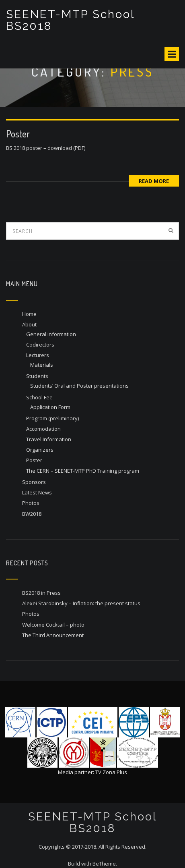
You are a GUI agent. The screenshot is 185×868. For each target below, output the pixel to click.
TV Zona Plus (111, 772)
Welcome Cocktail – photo (53, 625)
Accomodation (43, 429)
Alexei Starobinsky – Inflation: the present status (81, 603)
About (29, 324)
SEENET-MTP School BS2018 (70, 20)
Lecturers (38, 355)
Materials (42, 365)
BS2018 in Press (41, 593)
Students (37, 376)
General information (51, 334)
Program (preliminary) (52, 418)
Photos (31, 503)
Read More (154, 181)
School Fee (39, 397)
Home (29, 314)
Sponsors (34, 482)
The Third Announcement (53, 635)
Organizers (40, 450)
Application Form (50, 407)
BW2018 (32, 514)
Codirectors (40, 345)
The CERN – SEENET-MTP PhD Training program (83, 471)
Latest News (37, 492)
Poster (18, 134)
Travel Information (49, 439)
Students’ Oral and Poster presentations (79, 386)
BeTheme (104, 864)
